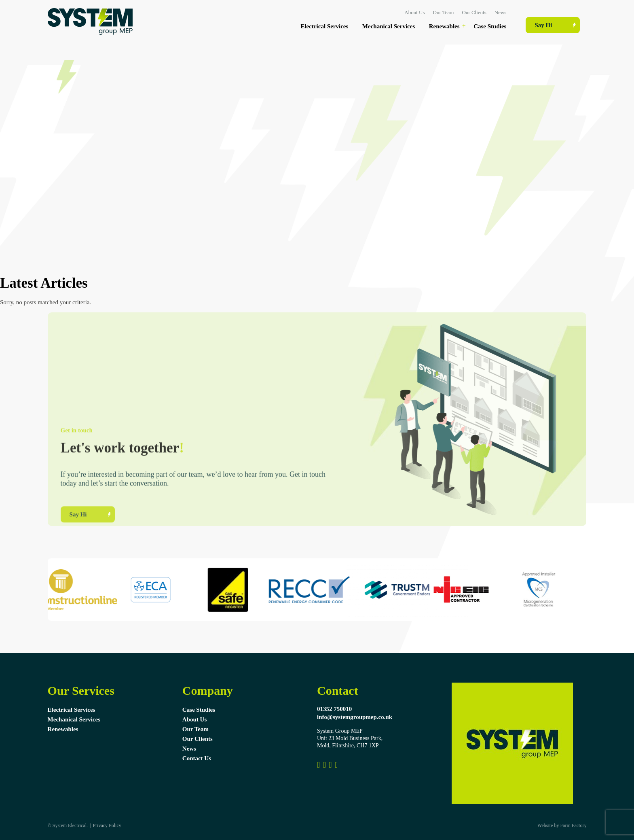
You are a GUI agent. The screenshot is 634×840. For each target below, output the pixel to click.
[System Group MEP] (336, 765)
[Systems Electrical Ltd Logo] (90, 33)
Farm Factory (573, 825)
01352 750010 (334, 709)
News (501, 12)
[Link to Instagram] (324, 765)
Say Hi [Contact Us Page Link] (543, 25)
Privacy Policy (107, 825)
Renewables (444, 26)
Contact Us (197, 758)
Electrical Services (324, 26)
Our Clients (474, 12)
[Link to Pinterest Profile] (330, 765)
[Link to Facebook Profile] (318, 765)
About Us (414, 12)
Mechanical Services (389, 26)
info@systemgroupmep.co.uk (355, 717)
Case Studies (490, 26)
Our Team (444, 12)
